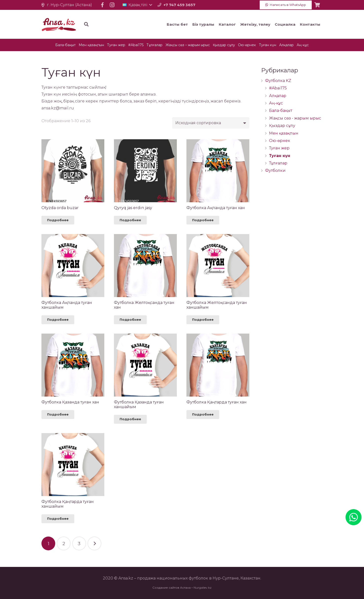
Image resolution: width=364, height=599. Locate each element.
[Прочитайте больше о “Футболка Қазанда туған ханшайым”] (130, 419)
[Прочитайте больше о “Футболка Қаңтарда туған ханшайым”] (58, 519)
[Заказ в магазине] (211, 123)
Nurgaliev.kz (203, 588)
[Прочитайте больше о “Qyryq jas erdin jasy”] (130, 220)
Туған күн (280, 156)
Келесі (94, 543)
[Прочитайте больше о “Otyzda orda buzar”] (58, 220)
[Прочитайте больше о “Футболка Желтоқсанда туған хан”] (130, 320)
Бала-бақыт (281, 110)
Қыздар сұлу (282, 126)
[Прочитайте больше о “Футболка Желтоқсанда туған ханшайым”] (203, 320)
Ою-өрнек (280, 141)
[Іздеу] (111, 24)
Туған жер (279, 148)
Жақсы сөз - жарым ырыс (295, 118)
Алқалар (278, 96)
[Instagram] (112, 5)
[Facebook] (102, 5)
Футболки (275, 170)
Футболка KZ (278, 81)
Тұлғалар (278, 163)
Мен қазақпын (284, 133)
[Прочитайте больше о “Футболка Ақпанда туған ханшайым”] (58, 320)
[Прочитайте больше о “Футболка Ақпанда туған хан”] (203, 220)
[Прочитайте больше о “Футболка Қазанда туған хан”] (58, 415)
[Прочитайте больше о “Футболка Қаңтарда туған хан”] (203, 415)
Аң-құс (276, 103)
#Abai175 (278, 88)
